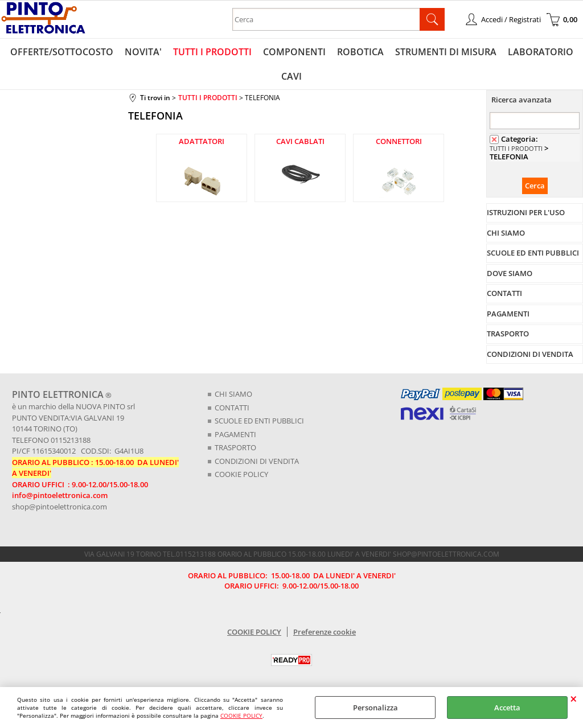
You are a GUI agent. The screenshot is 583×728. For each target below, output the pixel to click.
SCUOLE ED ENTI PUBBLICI (259, 421)
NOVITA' (143, 52)
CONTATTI (232, 408)
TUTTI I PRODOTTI (212, 52)
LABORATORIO (541, 52)
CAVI (291, 76)
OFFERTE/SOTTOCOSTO (62, 52)
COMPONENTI (294, 52)
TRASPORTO (235, 447)
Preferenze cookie (325, 632)
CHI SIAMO (233, 394)
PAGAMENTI (235, 434)
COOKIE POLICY (241, 715)
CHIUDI (574, 698)
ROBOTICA (360, 52)
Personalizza (375, 708)
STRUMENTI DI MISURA (446, 52)
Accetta (507, 708)
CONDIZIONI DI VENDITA (257, 461)
